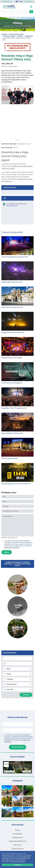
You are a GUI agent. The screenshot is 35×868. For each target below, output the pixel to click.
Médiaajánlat (18, 834)
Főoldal (4, 34)
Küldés (7, 552)
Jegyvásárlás (29, 2)
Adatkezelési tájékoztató (17, 841)
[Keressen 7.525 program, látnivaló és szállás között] (16, 12)
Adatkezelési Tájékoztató (12, 548)
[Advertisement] (18, 128)
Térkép (19, 2)
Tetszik (9, 772)
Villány (20, 36)
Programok (29, 36)
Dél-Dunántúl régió (16, 34)
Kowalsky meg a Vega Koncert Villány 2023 (17, 57)
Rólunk (17, 830)
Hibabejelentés (17, 837)
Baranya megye (9, 36)
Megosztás (27, 772)
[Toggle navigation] (31, 7)
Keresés (26, 695)
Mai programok (7, 2)
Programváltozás (17, 849)
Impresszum (17, 845)
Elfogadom (18, 865)
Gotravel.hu (13, 763)
